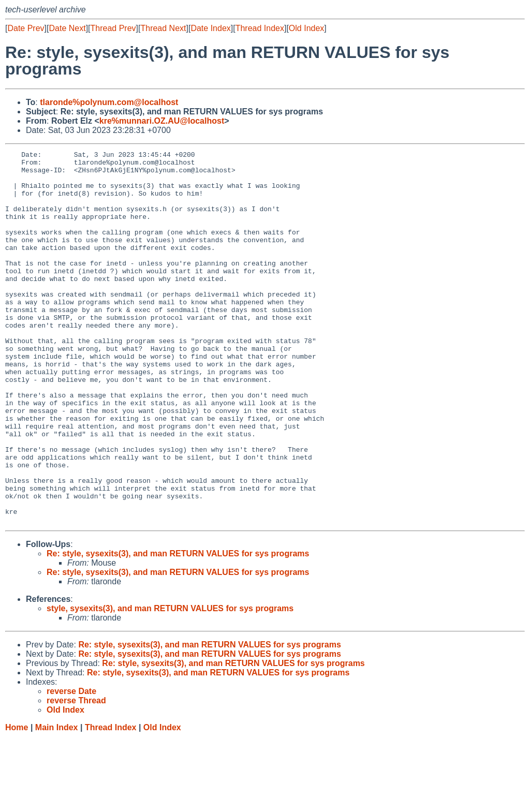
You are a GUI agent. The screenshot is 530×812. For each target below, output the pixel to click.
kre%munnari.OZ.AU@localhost (162, 121)
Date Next (67, 28)
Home (17, 802)
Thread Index (260, 28)
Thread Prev (113, 28)
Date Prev (26, 28)
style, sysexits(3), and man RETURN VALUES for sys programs (170, 683)
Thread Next (163, 28)
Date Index (210, 28)
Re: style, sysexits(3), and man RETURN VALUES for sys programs (178, 628)
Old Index (306, 28)
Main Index (57, 802)
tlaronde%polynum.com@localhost (109, 102)
